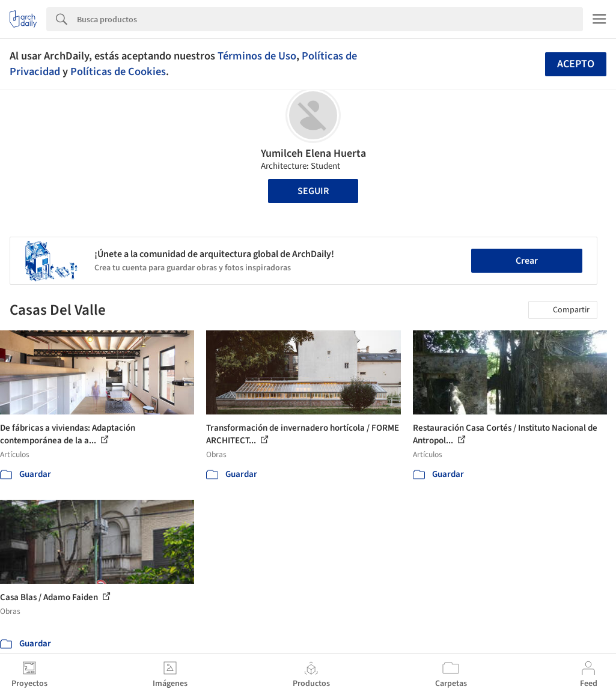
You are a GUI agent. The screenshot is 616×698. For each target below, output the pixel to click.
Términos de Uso (257, 56)
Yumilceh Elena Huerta (313, 153)
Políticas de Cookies (118, 71)
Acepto (576, 64)
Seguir (313, 191)
